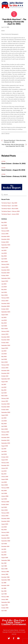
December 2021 (5, 370)
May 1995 (4, 591)
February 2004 (5, 513)
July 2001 (4, 549)
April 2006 (4, 493)
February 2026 (5, 231)
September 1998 (6, 580)
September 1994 (6, 602)
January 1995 (5, 599)
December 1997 (5, 585)
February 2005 (5, 502)
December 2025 (5, 236)
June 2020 (4, 421)
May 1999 (4, 563)
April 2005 (4, 499)
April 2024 (4, 292)
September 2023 (6, 312)
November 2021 (5, 373)
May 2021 (4, 390)
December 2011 (5, 465)
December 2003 (5, 518)
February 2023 (5, 331)
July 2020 (4, 418)
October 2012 (5, 457)
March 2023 (5, 329)
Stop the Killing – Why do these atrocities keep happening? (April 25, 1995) (13, 145)
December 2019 (5, 437)
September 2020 (6, 412)
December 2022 (5, 337)
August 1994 (5, 605)
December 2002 (5, 538)
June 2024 (4, 287)
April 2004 (4, 507)
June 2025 (4, 253)
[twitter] (9, 638)
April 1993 (4, 611)
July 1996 (4, 588)
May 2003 (4, 530)
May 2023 (4, 323)
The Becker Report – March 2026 (10, 209)
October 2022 (5, 343)
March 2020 (5, 429)
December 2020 (5, 404)
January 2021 (5, 401)
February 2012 (5, 463)
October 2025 (5, 242)
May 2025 (4, 256)
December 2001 (5, 546)
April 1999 (4, 566)
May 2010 (4, 474)
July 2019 (4, 449)
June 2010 (4, 471)
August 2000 (5, 558)
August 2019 (5, 446)
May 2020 (4, 424)
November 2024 (5, 273)
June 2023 (4, 320)
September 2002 (6, 541)
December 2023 (5, 303)
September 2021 (6, 379)
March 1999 (4, 569)
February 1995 (5, 597)
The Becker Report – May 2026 (9, 203)
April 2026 (4, 225)
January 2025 (5, 267)
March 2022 (5, 362)
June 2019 (4, 451)
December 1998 (5, 577)
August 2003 (5, 524)
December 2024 (5, 270)
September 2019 (6, 443)
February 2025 (5, 264)
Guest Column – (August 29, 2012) (13, 170)
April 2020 (4, 426)
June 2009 (4, 482)
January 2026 (5, 234)
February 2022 (5, 365)
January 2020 (5, 435)
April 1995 (4, 594)
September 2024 (6, 278)
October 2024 (5, 275)
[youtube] (19, 638)
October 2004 (5, 504)
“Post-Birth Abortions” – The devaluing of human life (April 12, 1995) (14, 22)
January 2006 (5, 496)
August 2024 (5, 281)
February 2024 (5, 298)
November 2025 (5, 239)
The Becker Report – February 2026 (10, 211)
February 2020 (5, 432)
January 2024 (5, 301)
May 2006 (4, 491)
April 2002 (4, 544)
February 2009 (5, 488)
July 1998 (4, 583)
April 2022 (4, 359)
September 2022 (6, 345)
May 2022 (4, 356)
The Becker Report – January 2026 (10, 214)
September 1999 (6, 560)
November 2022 (5, 340)
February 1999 (5, 572)
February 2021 (5, 398)
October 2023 (5, 309)
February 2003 (5, 532)
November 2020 (5, 407)
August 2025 (5, 248)
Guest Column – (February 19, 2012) (14, 176)
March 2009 (5, 485)
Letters (3, 161)
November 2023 (5, 306)
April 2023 (4, 326)
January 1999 (5, 574)
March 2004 (5, 510)
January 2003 (5, 535)
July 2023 (4, 317)
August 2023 (5, 315)
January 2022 (5, 368)
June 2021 (4, 387)
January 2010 (5, 477)
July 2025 (4, 250)
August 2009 (5, 479)
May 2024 (4, 290)
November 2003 (5, 521)
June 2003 (4, 527)
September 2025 (6, 245)
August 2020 (5, 415)
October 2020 (5, 410)
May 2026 (4, 222)
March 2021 (4, 396)
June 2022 (4, 354)
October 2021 (5, 376)
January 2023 (5, 334)
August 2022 (5, 348)
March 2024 (5, 295)
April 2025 (4, 259)
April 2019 (4, 454)
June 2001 (4, 552)
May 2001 (4, 555)
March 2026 (5, 228)
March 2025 (5, 262)
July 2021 (4, 384)
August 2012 (5, 460)
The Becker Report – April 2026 (9, 206)
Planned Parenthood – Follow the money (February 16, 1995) (15, 141)
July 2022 (4, 351)
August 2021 (5, 382)
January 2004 (5, 516)
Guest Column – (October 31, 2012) (13, 163)
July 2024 (4, 284)
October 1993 (5, 608)
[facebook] (14, 638)
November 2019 (5, 440)
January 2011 (5, 468)
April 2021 (4, 393)
